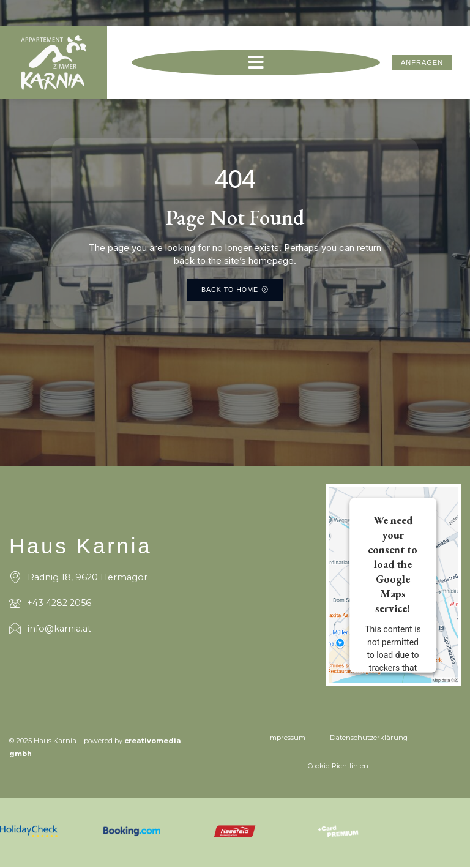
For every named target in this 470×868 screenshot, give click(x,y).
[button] (256, 64)
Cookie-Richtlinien (338, 766)
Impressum (287, 738)
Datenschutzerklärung (369, 738)
